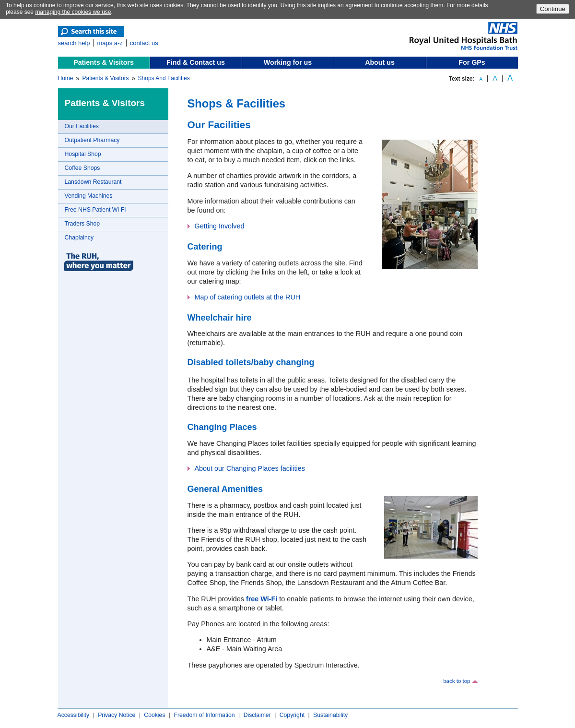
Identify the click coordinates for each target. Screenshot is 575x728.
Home (66, 78)
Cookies (154, 715)
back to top (457, 681)
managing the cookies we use (73, 12)
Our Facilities (82, 126)
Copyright (292, 715)
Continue (553, 9)
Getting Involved (220, 226)
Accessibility (74, 715)
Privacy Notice (117, 715)
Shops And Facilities (164, 78)
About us (380, 62)
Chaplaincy (79, 238)
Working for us (288, 62)
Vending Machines (89, 196)
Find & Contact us (196, 62)
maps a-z (110, 43)
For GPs (472, 62)
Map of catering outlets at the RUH (248, 297)
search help (74, 43)
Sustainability (330, 715)
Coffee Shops (82, 168)
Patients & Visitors (104, 62)
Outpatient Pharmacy (92, 140)
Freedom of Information (204, 715)
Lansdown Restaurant (93, 182)
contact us (144, 43)
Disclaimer (257, 715)
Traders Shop (82, 224)
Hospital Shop (83, 154)
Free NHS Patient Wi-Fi (95, 210)
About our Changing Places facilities (250, 468)
